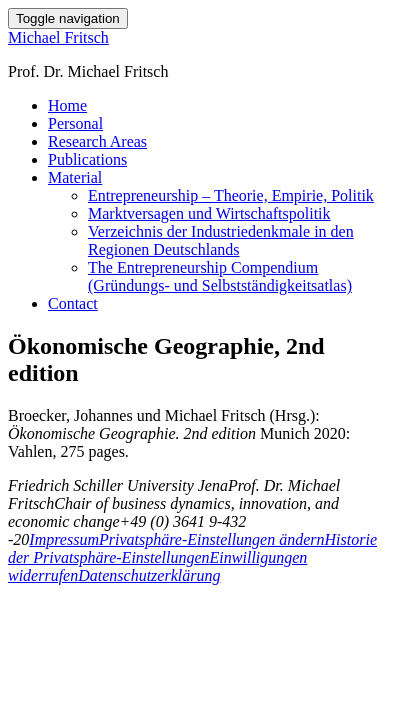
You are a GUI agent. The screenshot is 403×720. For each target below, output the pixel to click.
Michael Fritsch (58, 37)
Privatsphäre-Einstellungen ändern (212, 539)
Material (75, 177)
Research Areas (97, 141)
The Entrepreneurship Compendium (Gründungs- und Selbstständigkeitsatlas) (220, 276)
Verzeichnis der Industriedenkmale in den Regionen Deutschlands (221, 240)
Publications (87, 159)
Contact (73, 303)
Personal (75, 123)
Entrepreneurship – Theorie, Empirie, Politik (231, 195)
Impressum (64, 539)
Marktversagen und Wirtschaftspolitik (209, 213)
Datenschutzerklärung (149, 575)
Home (67, 105)
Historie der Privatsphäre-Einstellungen (192, 548)
